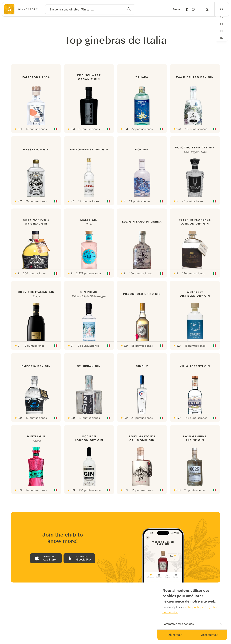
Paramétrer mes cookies (192, 624)
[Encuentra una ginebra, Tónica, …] (90, 9)
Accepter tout (210, 635)
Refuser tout (174, 635)
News (177, 9)
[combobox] (90, 9)
